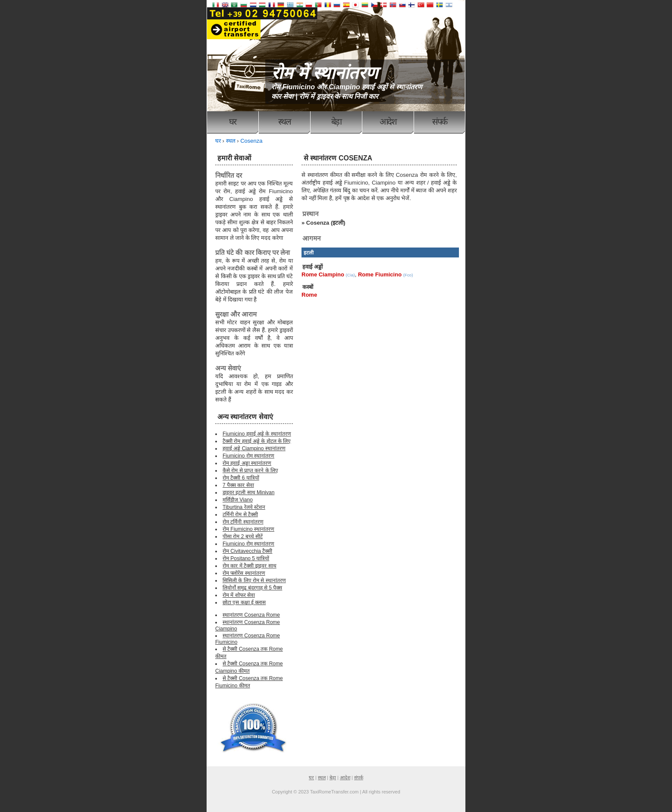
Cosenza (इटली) (326, 223)
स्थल (284, 122)
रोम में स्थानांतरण (325, 73)
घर (232, 122)
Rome (309, 295)
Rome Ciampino (323, 274)
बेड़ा (336, 122)
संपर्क (440, 122)
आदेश (388, 122)
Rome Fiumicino (380, 274)
